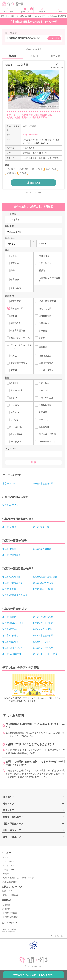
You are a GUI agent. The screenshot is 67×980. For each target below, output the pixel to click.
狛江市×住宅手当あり (43, 617)
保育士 (12, 256)
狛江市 (45, 16)
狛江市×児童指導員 (11, 555)
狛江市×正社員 (9, 527)
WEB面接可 (14, 442)
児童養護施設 (43, 356)
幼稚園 (12, 316)
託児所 (40, 338)
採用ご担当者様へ (10, 882)
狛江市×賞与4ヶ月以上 (13, 623)
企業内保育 (42, 323)
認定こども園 (43, 309)
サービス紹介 (8, 861)
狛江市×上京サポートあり (45, 654)
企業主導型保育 (16, 331)
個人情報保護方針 (10, 913)
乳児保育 (41, 412)
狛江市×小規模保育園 (43, 636)
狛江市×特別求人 (10, 617)
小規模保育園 (43, 405)
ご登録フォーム (9, 870)
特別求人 (13, 383)
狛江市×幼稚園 (9, 589)
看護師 (40, 271)
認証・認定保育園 (45, 301)
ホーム (5, 857)
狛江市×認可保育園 (11, 577)
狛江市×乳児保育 (10, 642)
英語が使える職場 (45, 434)
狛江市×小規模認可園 (13, 583)
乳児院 (12, 356)
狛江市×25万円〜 (11, 505)
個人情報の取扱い (10, 917)
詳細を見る (34, 183)
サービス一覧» (57, 936)
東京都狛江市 (9, 484)
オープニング (43, 420)
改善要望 (6, 874)
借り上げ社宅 (43, 391)
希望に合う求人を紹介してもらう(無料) (33, 975)
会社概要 (6, 905)
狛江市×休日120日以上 (44, 629)
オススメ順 (54, 56)
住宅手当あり (43, 383)
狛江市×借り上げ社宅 (43, 623)
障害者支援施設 (44, 363)
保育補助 (13, 280)
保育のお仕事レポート (12, 895)
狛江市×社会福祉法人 (13, 648)
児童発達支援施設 (17, 363)
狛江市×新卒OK (10, 629)
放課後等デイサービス (19, 338)
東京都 (37, 16)
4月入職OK (14, 420)
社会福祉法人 (15, 427)
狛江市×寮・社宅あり (43, 648)
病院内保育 (14, 323)
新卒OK (12, 398)
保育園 (12, 370)
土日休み (13, 405)
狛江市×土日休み (10, 636)
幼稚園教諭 (42, 256)
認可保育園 (14, 301)
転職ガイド (7, 891)
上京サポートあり (45, 442)
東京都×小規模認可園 (43, 484)
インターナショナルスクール (19, 347)
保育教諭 (13, 263)
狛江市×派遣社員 (41, 527)
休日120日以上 (44, 398)
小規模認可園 (15, 309)
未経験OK (13, 412)
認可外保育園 (43, 316)
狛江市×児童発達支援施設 (15, 595)
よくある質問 (8, 865)
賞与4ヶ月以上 (15, 391)
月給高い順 (34, 56)
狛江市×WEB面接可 (12, 654)
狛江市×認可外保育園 (43, 589)
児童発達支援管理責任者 (48, 279)
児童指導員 (14, 288)
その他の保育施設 (45, 370)
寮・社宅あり (15, 434)
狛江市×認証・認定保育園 (45, 577)
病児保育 (41, 347)
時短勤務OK (43, 427)
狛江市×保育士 (9, 549)
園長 (11, 271)
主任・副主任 (43, 263)
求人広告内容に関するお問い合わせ (18, 878)
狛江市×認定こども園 (43, 583)
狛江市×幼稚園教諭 (42, 549)
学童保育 (41, 331)
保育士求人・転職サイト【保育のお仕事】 (16, 16)
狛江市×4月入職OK (42, 642)
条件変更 (54, 39)
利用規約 (6, 909)
